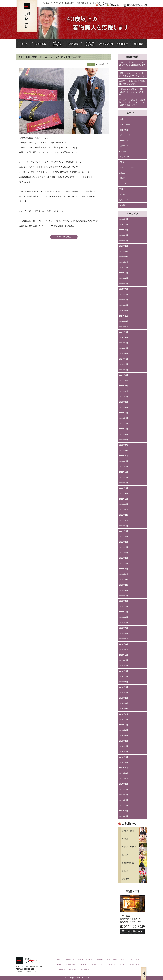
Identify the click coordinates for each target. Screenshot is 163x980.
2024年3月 (124, 364)
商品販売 (72, 970)
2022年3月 (124, 493)
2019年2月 (124, 693)
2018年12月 (124, 703)
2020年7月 (124, 601)
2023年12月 (124, 381)
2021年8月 (124, 531)
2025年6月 (124, 284)
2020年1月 (124, 633)
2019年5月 (124, 676)
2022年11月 (124, 450)
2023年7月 (124, 407)
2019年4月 (124, 682)
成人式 (59, 965)
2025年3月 (124, 300)
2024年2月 (124, 370)
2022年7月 (124, 472)
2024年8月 (124, 337)
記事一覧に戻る (64, 237)
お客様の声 (124, 200)
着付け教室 (124, 130)
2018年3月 (124, 752)
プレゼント (124, 141)
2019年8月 (124, 660)
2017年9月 (124, 784)
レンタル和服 (125, 135)
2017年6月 (124, 800)
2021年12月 (124, 510)
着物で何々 (124, 146)
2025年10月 (124, 262)
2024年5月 (124, 354)
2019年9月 (124, 655)
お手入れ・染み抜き (108, 965)
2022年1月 (124, 504)
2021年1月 (124, 569)
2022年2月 (124, 499)
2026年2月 (124, 241)
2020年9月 (124, 590)
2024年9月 (124, 332)
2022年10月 (124, 456)
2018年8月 (124, 725)
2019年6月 (124, 671)
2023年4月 (124, 424)
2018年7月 (124, 730)
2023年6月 (124, 413)
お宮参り (93, 965)
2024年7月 (124, 343)
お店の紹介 (70, 960)
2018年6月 (124, 736)
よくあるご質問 (134, 965)
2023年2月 (124, 434)
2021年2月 (124, 563)
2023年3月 (124, 429)
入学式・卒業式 (135, 960)
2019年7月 (124, 666)
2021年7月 (124, 536)
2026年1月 (124, 246)
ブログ (122, 189)
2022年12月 (124, 445)
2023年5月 (124, 418)
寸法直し (123, 178)
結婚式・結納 (112, 960)
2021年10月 (124, 520)
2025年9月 (124, 268)
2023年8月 (124, 402)
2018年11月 (124, 709)
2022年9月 (124, 461)
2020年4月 (124, 617)
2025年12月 (124, 251)
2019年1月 (124, 698)
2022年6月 (124, 477)
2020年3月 (124, 623)
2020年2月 (124, 628)
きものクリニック (127, 168)
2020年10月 (124, 585)
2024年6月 (124, 348)
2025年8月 (124, 273)
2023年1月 (124, 440)
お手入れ (123, 184)
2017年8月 (124, 789)
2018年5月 (124, 741)
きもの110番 (124, 157)
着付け (122, 119)
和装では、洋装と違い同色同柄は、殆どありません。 (132, 82)
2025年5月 (124, 289)
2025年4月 (124, 294)
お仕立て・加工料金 (85, 960)
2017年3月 (124, 816)
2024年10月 (124, 327)
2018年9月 (124, 719)
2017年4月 (124, 811)
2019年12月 (124, 639)
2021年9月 (124, 526)
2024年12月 (124, 316)
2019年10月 (124, 650)
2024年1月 (124, 375)
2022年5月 (124, 483)
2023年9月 (124, 397)
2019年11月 (124, 644)
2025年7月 (124, 278)
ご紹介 (122, 162)
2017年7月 (124, 795)
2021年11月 (124, 515)
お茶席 (123, 960)
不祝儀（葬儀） (72, 965)
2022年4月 (124, 488)
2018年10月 (124, 714)
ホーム (59, 960)
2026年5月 (124, 225)
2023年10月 (124, 391)
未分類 (122, 205)
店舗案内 (100, 960)
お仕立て (123, 173)
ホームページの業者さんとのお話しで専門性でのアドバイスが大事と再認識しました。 (132, 103)
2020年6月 (124, 607)
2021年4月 (124, 553)
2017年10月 (124, 779)
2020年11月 (124, 580)
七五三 (84, 965)
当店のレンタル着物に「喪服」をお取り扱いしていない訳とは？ (132, 92)
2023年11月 (124, 386)
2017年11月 (124, 773)
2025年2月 (124, 305)
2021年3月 (124, 558)
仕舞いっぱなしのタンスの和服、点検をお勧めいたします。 (132, 74)
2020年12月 (124, 574)
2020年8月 (124, 596)
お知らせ (123, 194)
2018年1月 (124, 763)
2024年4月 (124, 359)
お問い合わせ (84, 970)
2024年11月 (124, 321)
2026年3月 (124, 235)
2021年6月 (124, 542)
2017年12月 (124, 768)
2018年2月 (124, 757)
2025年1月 (124, 311)
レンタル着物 (125, 124)
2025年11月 (124, 257)
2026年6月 (124, 219)
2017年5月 (124, 806)
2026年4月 (124, 230)
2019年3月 (124, 687)
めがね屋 (123, 151)
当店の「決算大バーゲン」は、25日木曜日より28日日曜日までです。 (132, 65)
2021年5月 (124, 547)
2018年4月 (124, 746)
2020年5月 (124, 612)
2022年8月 (124, 467)
